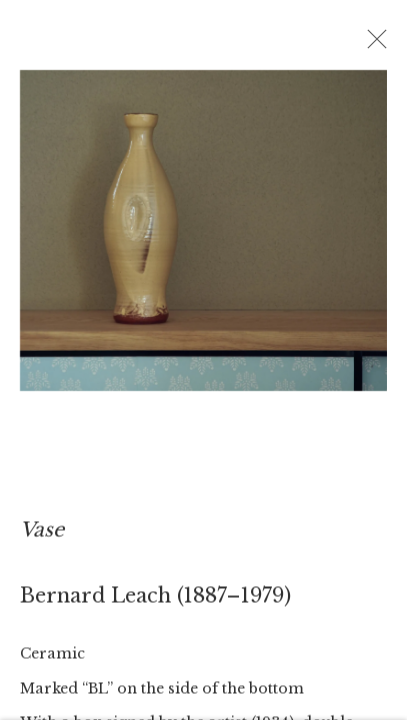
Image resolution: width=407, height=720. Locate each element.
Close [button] (374, 45)
